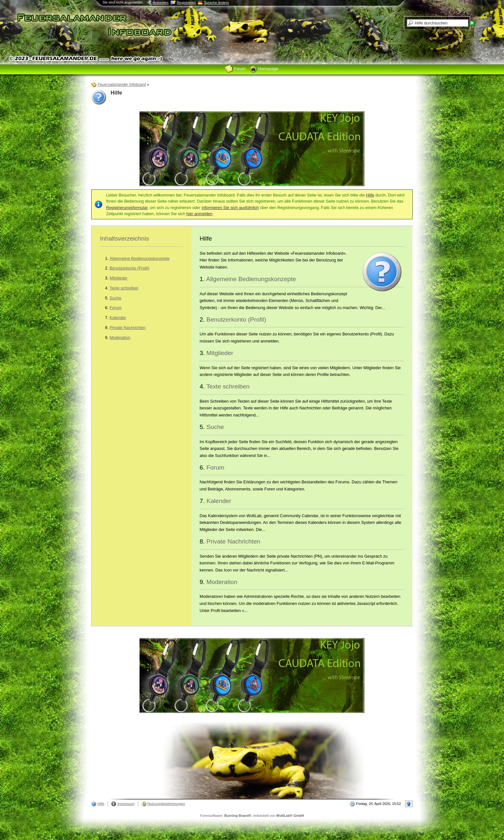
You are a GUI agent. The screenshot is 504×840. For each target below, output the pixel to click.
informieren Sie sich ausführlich (230, 208)
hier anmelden (199, 214)
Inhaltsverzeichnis (125, 238)
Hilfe (370, 195)
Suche (115, 298)
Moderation (120, 338)
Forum (116, 308)
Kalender (118, 318)
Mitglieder (118, 278)
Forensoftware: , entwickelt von (252, 816)
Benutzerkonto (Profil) (130, 268)
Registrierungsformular (127, 208)
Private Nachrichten (128, 328)
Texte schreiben (124, 288)
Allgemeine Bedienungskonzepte (139, 258)
